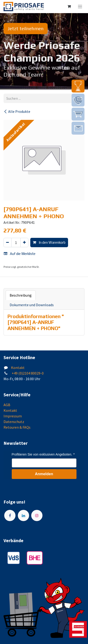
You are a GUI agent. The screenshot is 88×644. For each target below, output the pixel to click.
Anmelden (44, 474)
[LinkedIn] (23, 515)
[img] (78, 86)
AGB (7, 405)
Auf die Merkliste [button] (20, 254)
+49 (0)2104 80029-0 (27, 373)
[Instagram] (37, 515)
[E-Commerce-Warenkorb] (69, 7)
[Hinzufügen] (24, 243)
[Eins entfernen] (8, 243)
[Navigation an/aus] (80, 7)
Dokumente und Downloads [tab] (32, 305)
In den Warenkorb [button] (49, 242)
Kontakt (18, 368)
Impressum (13, 416)
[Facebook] (10, 515)
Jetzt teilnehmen (26, 28)
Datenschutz (14, 422)
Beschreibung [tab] (21, 295)
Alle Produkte (17, 111)
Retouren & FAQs (17, 427)
